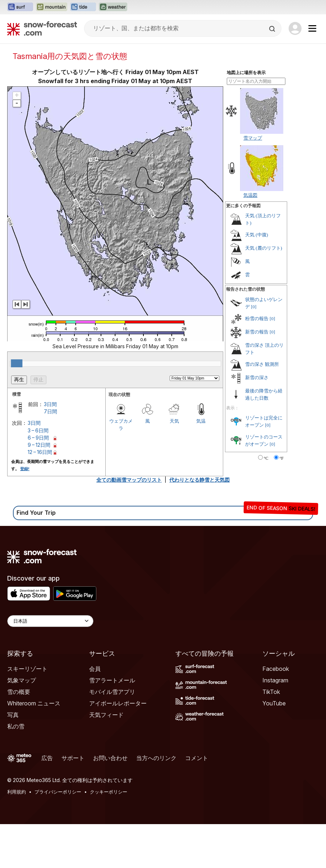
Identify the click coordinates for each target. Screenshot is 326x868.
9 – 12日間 (39, 445)
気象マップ (22, 680)
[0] (254, 307)
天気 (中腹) (257, 235)
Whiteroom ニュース (34, 703)
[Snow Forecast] (42, 28)
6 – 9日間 (38, 438)
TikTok (271, 692)
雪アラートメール (112, 680)
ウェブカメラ (121, 424)
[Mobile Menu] (312, 28)
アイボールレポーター (118, 703)
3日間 (50, 404)
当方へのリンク (156, 758)
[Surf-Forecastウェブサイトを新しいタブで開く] (20, 7)
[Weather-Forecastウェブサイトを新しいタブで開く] (113, 7)
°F (282, 458)
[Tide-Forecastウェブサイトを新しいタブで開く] (83, 7)
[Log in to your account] (295, 28)
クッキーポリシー (109, 792)
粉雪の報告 (257, 319)
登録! (25, 469)
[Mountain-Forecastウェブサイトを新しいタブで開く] (52, 7)
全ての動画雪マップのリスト (129, 480)
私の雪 (16, 726)
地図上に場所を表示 (246, 73)
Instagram (275, 680)
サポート (73, 758)
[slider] (17, 363)
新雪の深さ (257, 378)
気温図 (250, 195)
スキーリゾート (27, 669)
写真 (13, 715)
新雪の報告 (257, 332)
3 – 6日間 (38, 430)
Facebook (276, 669)
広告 (47, 758)
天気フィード (106, 715)
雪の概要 (19, 692)
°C (266, 458)
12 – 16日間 (40, 452)
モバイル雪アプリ (112, 692)
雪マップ (253, 138)
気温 (201, 421)
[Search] (273, 29)
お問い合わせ (110, 758)
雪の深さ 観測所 (262, 364)
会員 (95, 669)
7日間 (50, 411)
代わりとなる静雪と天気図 (199, 480)
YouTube (274, 703)
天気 (174, 421)
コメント (197, 758)
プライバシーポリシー (58, 792)
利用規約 (17, 792)
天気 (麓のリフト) (264, 248)
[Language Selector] (50, 621)
